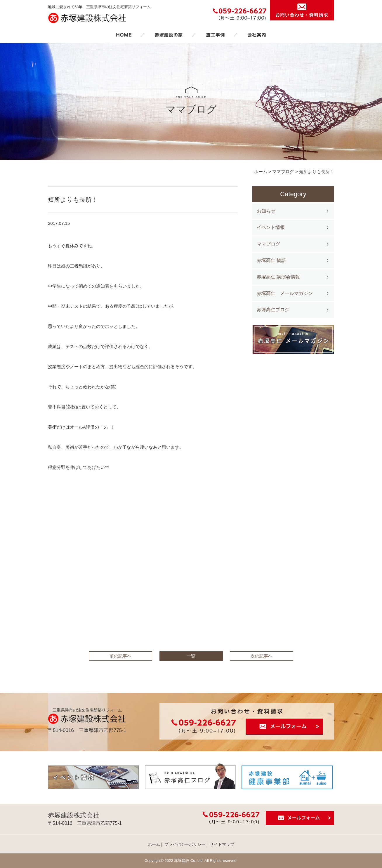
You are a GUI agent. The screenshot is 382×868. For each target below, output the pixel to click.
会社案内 (257, 35)
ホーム (124, 35)
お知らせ (266, 211)
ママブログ (268, 244)
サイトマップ (222, 844)
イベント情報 (271, 227)
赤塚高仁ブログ (273, 310)
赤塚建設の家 (169, 35)
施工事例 (215, 35)
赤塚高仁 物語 (271, 260)
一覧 (191, 656)
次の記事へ (262, 656)
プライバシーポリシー (185, 844)
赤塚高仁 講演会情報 (278, 277)
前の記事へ (120, 656)
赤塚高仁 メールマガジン (285, 293)
